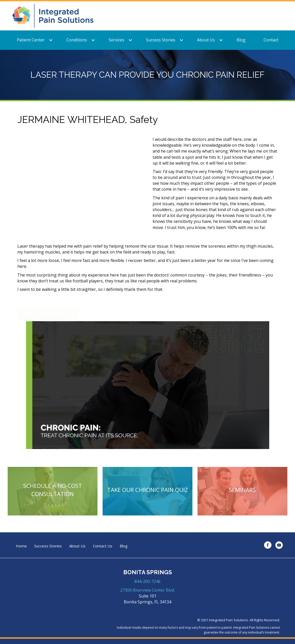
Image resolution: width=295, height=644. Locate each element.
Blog (241, 40)
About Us (206, 40)
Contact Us (103, 546)
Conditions (77, 40)
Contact (271, 40)
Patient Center (31, 40)
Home (21, 546)
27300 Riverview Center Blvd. (147, 590)
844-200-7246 (147, 581)
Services (116, 40)
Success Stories (161, 40)
